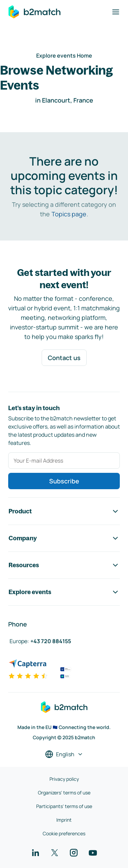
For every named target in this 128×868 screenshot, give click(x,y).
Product (64, 511)
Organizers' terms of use (64, 793)
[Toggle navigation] (116, 12)
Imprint (64, 820)
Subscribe (64, 481)
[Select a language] (64, 754)
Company (64, 538)
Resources (64, 565)
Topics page (69, 214)
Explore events (64, 592)
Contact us (64, 358)
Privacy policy (64, 779)
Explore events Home (64, 56)
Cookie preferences (64, 833)
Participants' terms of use (64, 806)
